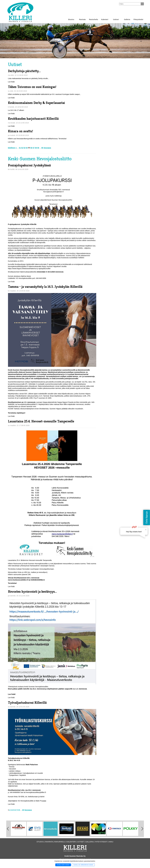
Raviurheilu (94, 19)
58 (36, 148)
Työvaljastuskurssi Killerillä (27, 703)
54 (27, 148)
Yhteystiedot (138, 19)
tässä (29, 276)
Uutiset (116, 19)
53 (24, 148)
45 (23, 810)
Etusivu (71, 19)
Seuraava (47, 148)
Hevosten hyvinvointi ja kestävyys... (32, 592)
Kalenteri (105, 19)
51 (20, 148)
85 (42, 148)
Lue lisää (11, 82)
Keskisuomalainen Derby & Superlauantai (36, 103)
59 (38, 148)
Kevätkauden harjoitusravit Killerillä (33, 119)
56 (31, 148)
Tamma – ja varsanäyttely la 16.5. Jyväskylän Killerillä (45, 287)
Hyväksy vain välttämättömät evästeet (83, 865)
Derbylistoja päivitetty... (24, 71)
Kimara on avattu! (20, 131)
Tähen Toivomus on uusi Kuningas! (32, 87)
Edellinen (12, 148)
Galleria (127, 19)
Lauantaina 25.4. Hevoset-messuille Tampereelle (41, 421)
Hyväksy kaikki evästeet (63, 865)
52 (22, 148)
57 (34, 148)
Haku (111, 842)
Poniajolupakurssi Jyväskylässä (29, 165)
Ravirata (82, 19)
